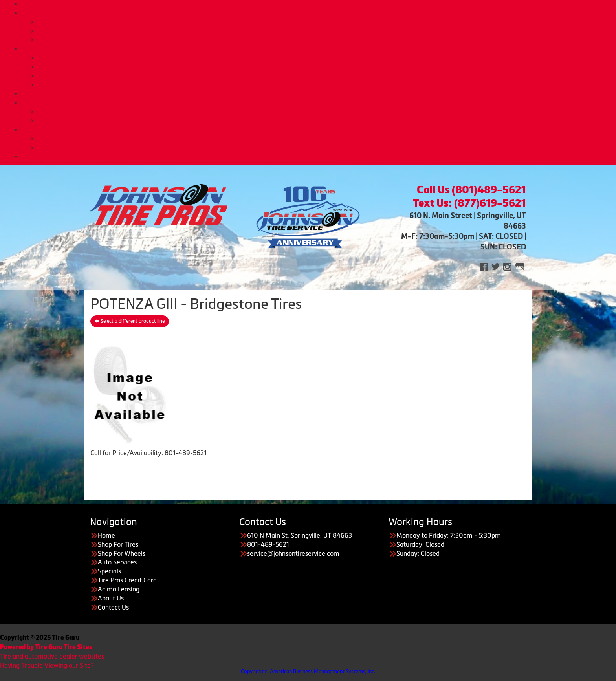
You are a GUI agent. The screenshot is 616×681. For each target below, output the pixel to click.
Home (316, 4)
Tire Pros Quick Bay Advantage (324, 76)
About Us (316, 130)
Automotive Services (324, 58)
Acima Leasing (324, 121)
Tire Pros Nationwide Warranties (324, 85)
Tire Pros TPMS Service (324, 67)
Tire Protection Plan (324, 40)
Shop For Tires (118, 544)
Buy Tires (324, 22)
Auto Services (316, 49)
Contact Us (113, 607)
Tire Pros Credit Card (324, 112)
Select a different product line (130, 321)
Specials (109, 571)
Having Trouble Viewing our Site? (47, 665)
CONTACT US (316, 156)
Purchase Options (316, 103)
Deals (316, 93)
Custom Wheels (324, 31)
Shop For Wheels (122, 553)
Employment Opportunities (324, 148)
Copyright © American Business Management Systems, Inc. (308, 671)
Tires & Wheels (316, 13)
